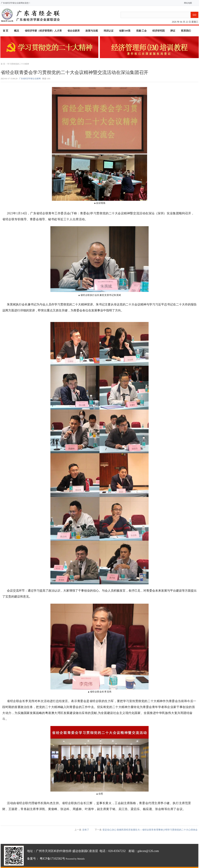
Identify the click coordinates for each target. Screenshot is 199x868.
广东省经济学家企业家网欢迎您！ (16, 3)
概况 (16, 31)
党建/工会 (141, 31)
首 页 (6, 31)
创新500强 (125, 31)
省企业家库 (74, 31)
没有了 (86, 830)
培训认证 (109, 31)
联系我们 (186, 31)
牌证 (173, 31)
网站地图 (187, 3)
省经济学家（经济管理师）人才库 (43, 31)
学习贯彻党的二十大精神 (18, 64)
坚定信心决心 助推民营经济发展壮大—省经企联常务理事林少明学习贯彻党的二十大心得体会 (150, 830)
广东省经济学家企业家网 (30, 79)
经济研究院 (159, 31)
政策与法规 (92, 31)
